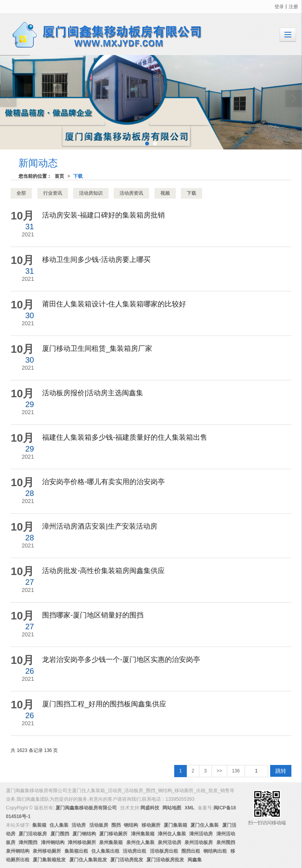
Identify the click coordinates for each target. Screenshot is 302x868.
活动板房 (99, 825)
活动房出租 (134, 851)
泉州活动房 (169, 842)
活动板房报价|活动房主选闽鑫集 (93, 393)
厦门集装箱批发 (49, 860)
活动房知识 (91, 193)
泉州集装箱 (111, 842)
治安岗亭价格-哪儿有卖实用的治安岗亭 (103, 482)
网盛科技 (150, 808)
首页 (59, 176)
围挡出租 (191, 851)
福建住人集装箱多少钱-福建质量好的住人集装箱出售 (125, 437)
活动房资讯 (131, 193)
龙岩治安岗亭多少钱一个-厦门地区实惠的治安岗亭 (121, 660)
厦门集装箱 (175, 825)
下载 (78, 176)
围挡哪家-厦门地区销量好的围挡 (93, 615)
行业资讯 (53, 193)
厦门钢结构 (84, 834)
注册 (293, 7)
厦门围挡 (60, 834)
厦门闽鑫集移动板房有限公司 (86, 808)
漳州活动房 (201, 834)
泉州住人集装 (140, 842)
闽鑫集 (195, 860)
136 (236, 771)
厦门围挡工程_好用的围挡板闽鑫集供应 (104, 704)
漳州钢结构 (53, 842)
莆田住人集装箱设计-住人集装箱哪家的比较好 (114, 304)
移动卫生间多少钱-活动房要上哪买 (96, 260)
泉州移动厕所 (47, 851)
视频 (165, 193)
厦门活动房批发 (127, 860)
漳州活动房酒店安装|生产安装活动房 (100, 526)
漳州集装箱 (143, 834)
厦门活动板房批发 (165, 860)
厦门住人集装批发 (88, 860)
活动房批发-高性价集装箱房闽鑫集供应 (103, 571)
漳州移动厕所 (82, 842)
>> (219, 771)
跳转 (281, 771)
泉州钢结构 (18, 851)
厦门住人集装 (204, 825)
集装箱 (39, 825)
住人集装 (59, 825)
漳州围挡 (28, 842)
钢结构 (131, 825)
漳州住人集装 (172, 834)
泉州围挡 (226, 842)
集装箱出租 (76, 851)
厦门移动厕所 (113, 834)
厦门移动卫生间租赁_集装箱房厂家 (97, 348)
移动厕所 (151, 825)
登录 (279, 7)
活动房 (79, 825)
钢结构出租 (215, 851)
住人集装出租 (105, 851)
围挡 (116, 825)
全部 (21, 193)
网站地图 (172, 808)
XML (190, 808)
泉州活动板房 (199, 842)
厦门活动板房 (33, 834)
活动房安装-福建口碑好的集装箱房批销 (103, 215)
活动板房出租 (164, 851)
